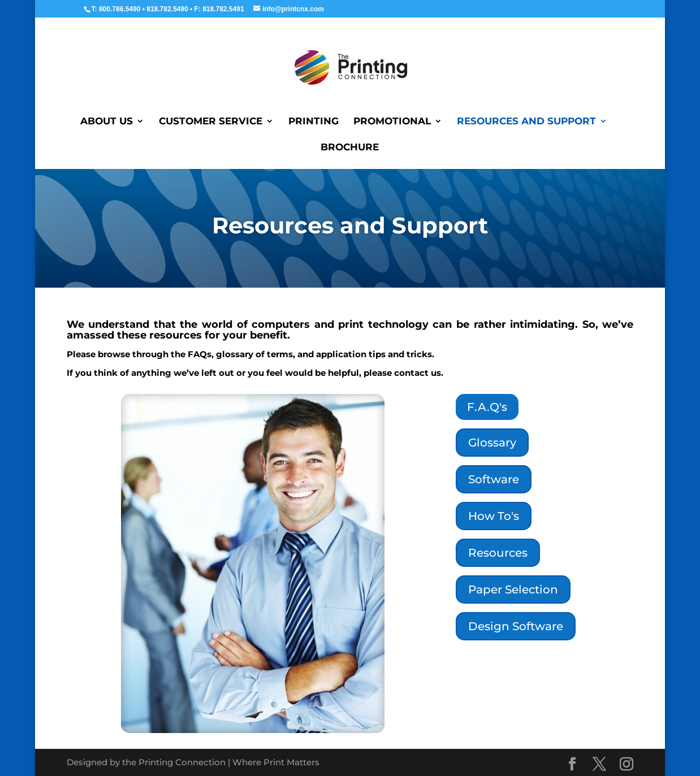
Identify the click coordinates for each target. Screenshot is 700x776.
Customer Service (211, 122)
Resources (498, 553)
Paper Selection (513, 589)
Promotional (392, 122)
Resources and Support (526, 122)
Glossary (492, 443)
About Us (107, 122)
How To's (494, 516)
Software (494, 479)
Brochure (350, 148)
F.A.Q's (487, 407)
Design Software (516, 626)
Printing (314, 122)
